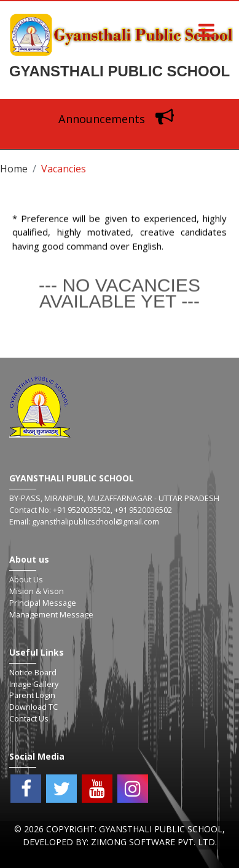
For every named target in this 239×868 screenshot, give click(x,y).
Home (14, 169)
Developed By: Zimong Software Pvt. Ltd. (120, 842)
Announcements (119, 119)
